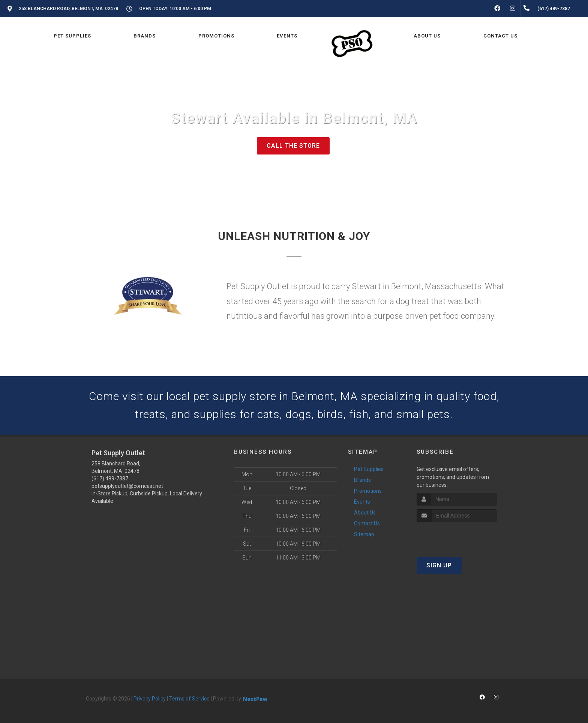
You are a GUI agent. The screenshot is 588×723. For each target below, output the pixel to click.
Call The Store (293, 146)
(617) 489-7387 (110, 478)
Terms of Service (189, 699)
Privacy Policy (150, 699)
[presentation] (457, 536)
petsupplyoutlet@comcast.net (127, 486)
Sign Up (439, 565)
